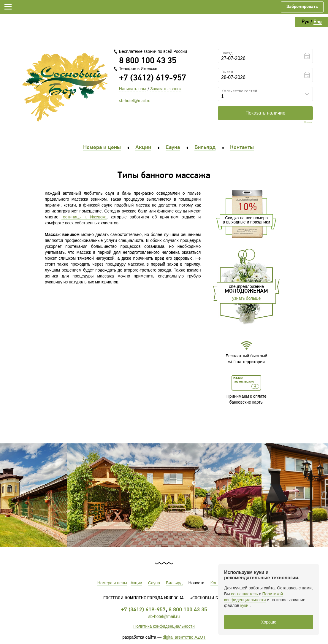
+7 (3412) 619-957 (153, 78)
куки (245, 605)
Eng (318, 22)
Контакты (242, 148)
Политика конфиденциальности (164, 626)
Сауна (173, 148)
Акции (143, 148)
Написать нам (133, 89)
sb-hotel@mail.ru (135, 101)
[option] (164, 495)
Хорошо (269, 622)
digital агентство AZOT (184, 637)
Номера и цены (102, 148)
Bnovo (308, 122)
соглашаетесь (245, 594)
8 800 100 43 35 (148, 61)
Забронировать (302, 7)
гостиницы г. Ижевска (84, 217)
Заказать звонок (166, 89)
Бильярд (205, 148)
